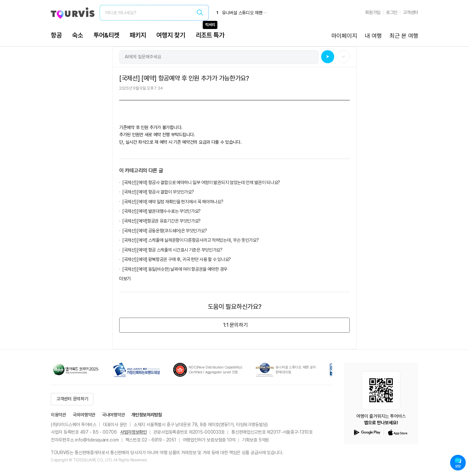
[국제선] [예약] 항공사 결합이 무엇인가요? (158, 192)
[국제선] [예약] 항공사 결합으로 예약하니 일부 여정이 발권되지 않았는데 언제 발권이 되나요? (201, 182)
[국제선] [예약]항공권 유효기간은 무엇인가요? (162, 221)
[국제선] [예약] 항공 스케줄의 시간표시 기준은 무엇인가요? (172, 250)
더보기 (125, 279)
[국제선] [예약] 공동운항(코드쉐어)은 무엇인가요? (166, 231)
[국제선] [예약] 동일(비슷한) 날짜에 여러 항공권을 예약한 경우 (175, 269)
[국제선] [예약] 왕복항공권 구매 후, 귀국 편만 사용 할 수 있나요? (177, 259)
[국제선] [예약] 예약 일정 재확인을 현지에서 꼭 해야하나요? (173, 202)
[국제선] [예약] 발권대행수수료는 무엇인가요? (163, 211)
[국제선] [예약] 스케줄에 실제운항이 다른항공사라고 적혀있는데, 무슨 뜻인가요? (192, 240)
